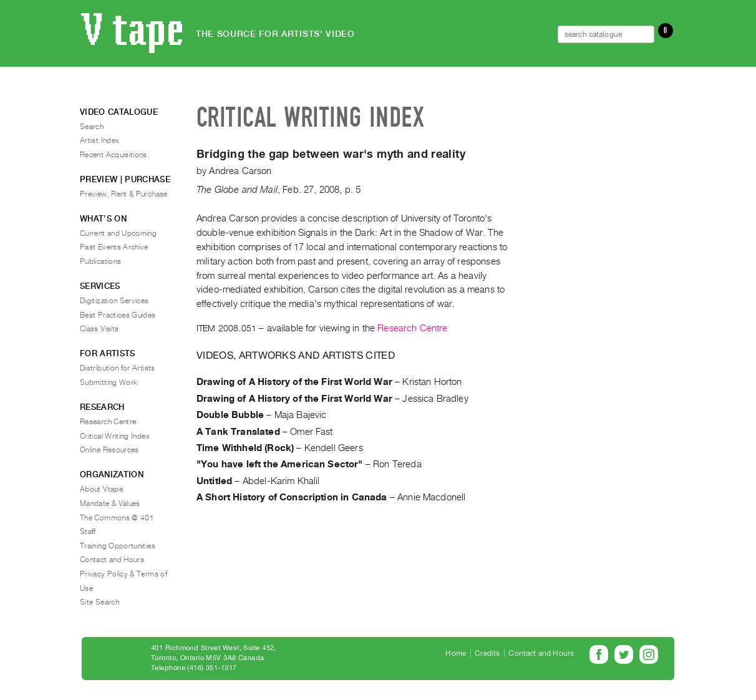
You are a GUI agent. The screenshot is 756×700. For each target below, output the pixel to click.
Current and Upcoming (118, 233)
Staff (88, 532)
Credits (487, 653)
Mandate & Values (110, 503)
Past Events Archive (114, 247)
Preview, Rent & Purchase (124, 194)
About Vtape (101, 489)
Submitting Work (109, 382)
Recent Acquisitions (114, 155)
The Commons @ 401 (117, 518)
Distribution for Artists (118, 368)
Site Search (99, 602)
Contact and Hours (112, 560)
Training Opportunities (118, 546)
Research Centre (412, 328)
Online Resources (109, 450)
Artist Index (99, 140)
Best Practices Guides (118, 315)
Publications (100, 261)
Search (92, 127)
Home (456, 653)
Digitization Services (114, 301)
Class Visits (99, 329)
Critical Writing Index (115, 436)
